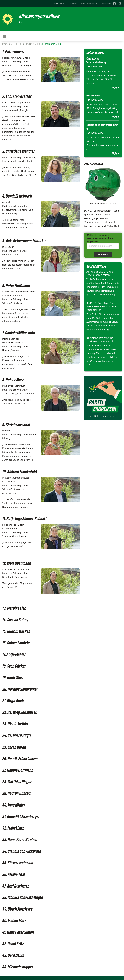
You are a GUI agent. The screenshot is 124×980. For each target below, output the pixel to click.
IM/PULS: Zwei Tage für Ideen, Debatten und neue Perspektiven (101, 306)
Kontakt (64, 4)
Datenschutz (105, 4)
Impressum (92, 4)
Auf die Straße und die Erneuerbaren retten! (100, 273)
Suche (82, 4)
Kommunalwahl (30, 44)
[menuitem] (55, 4)
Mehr (115, 88)
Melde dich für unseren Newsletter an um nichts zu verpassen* (101, 238)
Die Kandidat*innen (51, 44)
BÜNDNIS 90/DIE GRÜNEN (39, 17)
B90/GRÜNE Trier (11, 44)
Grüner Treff (93, 95)
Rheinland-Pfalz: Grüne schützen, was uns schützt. (102, 340)
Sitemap (73, 4)
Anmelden (103, 254)
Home (55, 4)
